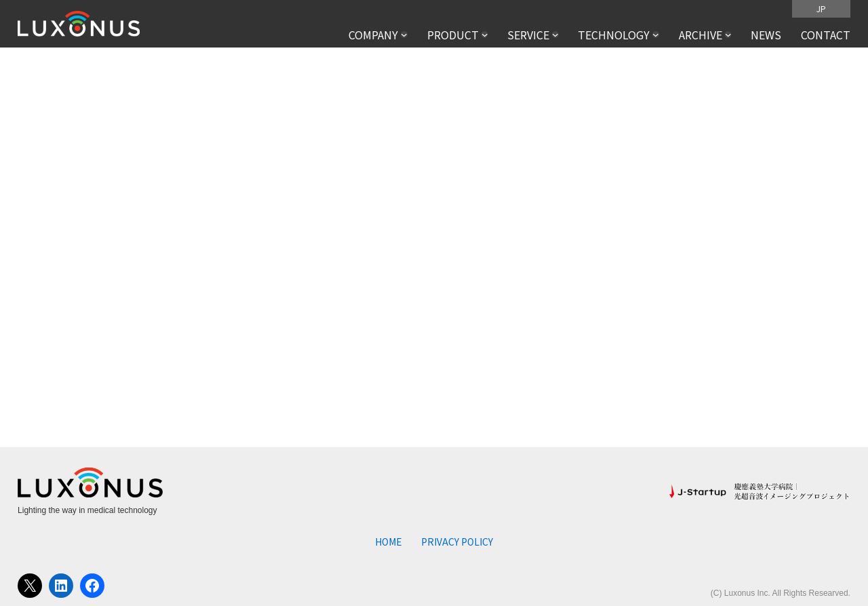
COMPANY (373, 35)
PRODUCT (453, 35)
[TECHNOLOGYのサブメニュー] (656, 35)
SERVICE (528, 35)
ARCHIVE (701, 35)
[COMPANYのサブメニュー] (404, 35)
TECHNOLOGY (614, 35)
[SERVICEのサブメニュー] (555, 35)
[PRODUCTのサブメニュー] (485, 35)
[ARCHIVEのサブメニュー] (728, 35)
